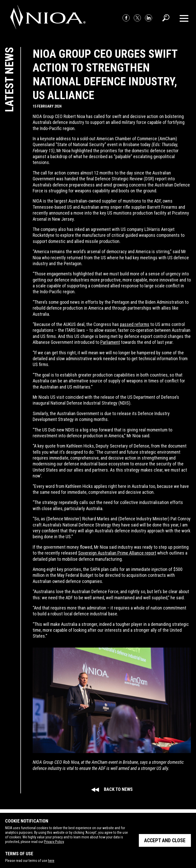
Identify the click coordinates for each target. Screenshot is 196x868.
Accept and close (165, 840)
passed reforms (135, 324)
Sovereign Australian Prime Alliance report (117, 553)
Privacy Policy (54, 842)
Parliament (110, 342)
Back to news (112, 789)
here (51, 861)
